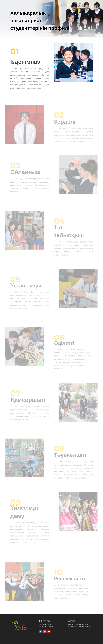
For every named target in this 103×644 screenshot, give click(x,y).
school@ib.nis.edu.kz (46, 627)
